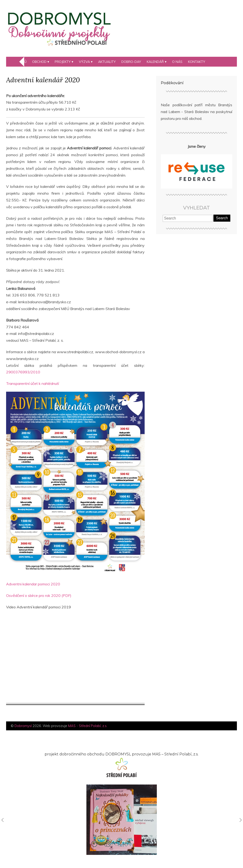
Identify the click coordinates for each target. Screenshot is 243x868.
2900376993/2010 (23, 372)
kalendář (155, 62)
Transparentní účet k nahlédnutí (33, 383)
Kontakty (197, 62)
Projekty (63, 62)
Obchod (39, 62)
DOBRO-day (131, 62)
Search (222, 218)
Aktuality (107, 62)
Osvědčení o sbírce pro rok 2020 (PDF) (39, 595)
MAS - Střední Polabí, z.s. (88, 726)
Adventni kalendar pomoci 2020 (33, 584)
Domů (22, 62)
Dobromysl (23, 726)
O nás (177, 62)
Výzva (84, 62)
